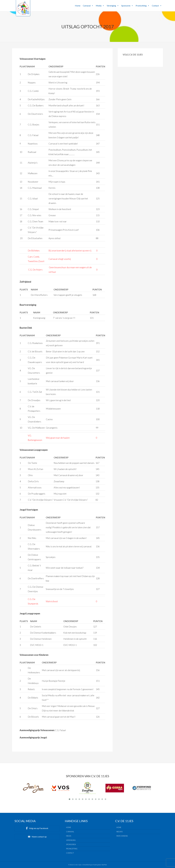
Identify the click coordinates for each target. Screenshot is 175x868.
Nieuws (119, 832)
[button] (92, 6)
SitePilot (104, 865)
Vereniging (113, 6)
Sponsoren (127, 6)
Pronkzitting (143, 6)
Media (100, 6)
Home (78, 6)
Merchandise (122, 836)
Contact (157, 6)
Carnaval (88, 6)
